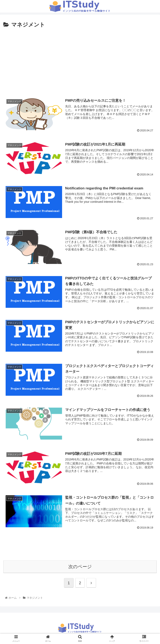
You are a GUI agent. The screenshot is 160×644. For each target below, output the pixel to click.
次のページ (80, 567)
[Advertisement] (80, 61)
